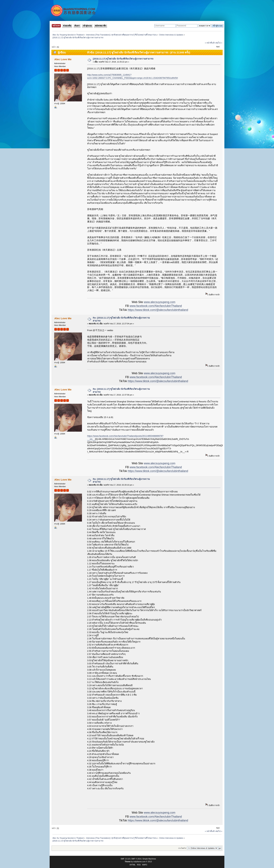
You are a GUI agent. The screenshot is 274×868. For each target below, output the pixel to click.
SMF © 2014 (136, 859)
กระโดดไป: (182, 848)
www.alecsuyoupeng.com (160, 302)
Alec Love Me (63, 59)
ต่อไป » (219, 43)
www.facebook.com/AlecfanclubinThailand (156, 306)
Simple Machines (149, 859)
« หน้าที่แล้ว (210, 43)
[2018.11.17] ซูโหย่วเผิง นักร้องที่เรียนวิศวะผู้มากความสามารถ (123, 59)
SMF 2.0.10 (125, 859)
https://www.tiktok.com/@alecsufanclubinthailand (158, 310)
